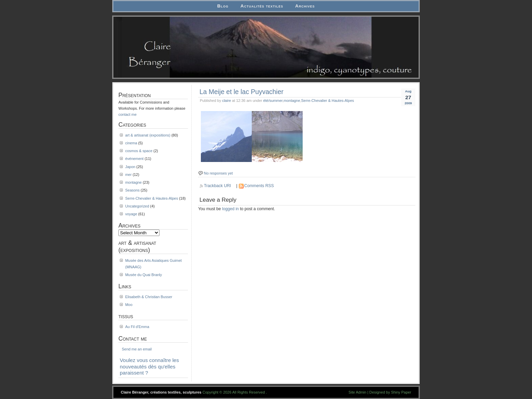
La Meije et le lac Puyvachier (241, 92)
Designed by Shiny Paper (390, 392)
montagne (292, 101)
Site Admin (357, 392)
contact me (128, 114)
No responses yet (218, 173)
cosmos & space (139, 151)
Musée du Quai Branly (144, 275)
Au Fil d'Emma (137, 327)
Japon (130, 167)
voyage (131, 214)
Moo (129, 305)
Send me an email (137, 349)
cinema (131, 143)
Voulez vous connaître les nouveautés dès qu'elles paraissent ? (149, 366)
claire (227, 101)
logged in (231, 209)
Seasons (132, 190)
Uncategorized (137, 206)
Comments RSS (259, 186)
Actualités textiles (262, 6)
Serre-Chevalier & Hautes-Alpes (328, 101)
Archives (305, 6)
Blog (223, 6)
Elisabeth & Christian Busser (149, 297)
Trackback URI (217, 186)
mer (128, 175)
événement (134, 159)
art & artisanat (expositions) (148, 135)
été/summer (273, 101)
